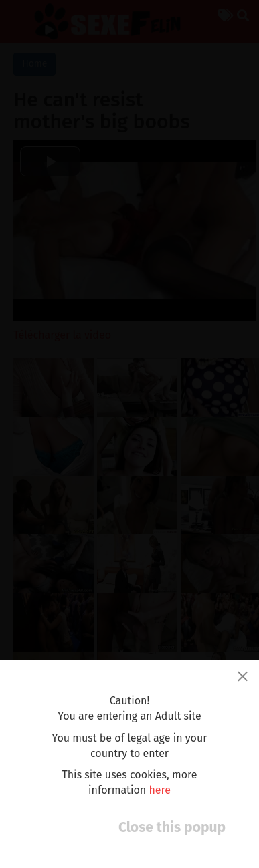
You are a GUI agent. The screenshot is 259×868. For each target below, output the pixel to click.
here (160, 790)
